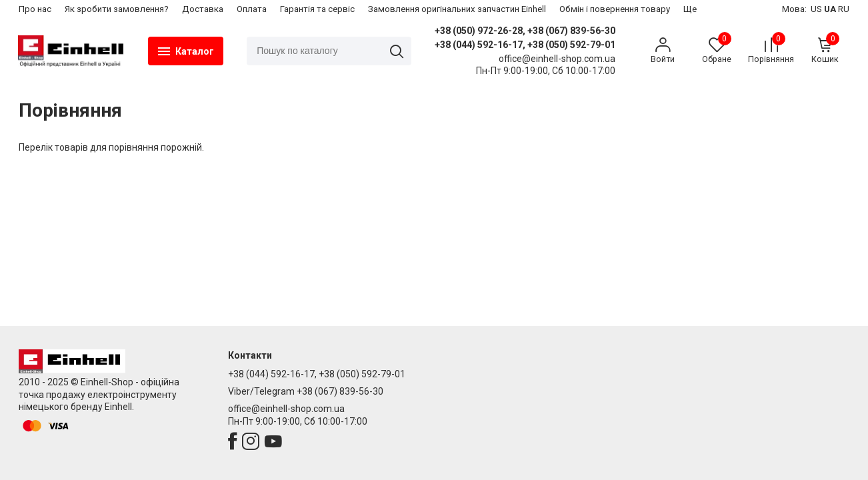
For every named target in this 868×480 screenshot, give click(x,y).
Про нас (35, 9)
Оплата (252, 9)
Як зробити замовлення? (117, 9)
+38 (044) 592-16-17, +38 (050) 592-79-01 (525, 45)
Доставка (203, 9)
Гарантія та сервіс (317, 9)
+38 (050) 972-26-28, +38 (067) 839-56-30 (525, 31)
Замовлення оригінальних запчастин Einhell (457, 9)
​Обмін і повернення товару (615, 9)
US (816, 9)
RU (844, 9)
